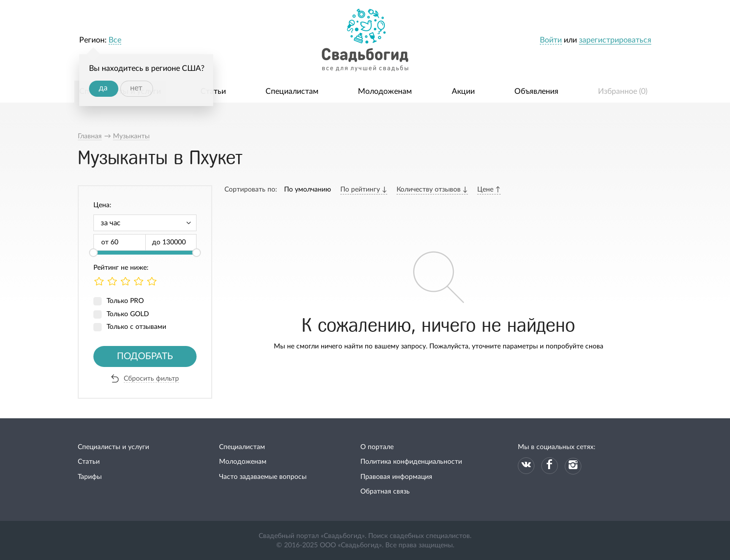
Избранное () (623, 91)
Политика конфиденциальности (411, 462)
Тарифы (90, 477)
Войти (551, 40)
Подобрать (145, 356)
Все (115, 40)
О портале (377, 447)
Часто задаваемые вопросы (263, 477)
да (103, 88)
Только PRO (125, 301)
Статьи (213, 91)
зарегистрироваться (615, 40)
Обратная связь (385, 492)
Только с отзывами (136, 327)
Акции (463, 91)
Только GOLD (128, 314)
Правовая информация (396, 477)
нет (136, 88)
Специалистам (292, 91)
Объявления (536, 91)
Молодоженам (385, 91)
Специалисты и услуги (113, 447)
